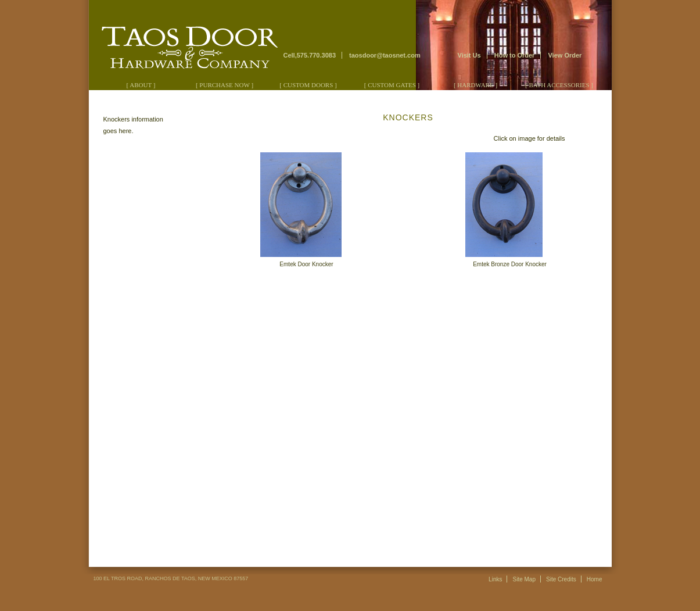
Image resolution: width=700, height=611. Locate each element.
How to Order (515, 55)
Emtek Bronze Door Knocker (510, 264)
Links (495, 579)
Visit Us (469, 55)
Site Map (524, 579)
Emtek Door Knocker (306, 264)
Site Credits (561, 579)
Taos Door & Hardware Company (185, 41)
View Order (565, 55)
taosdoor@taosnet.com (385, 55)
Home (595, 579)
